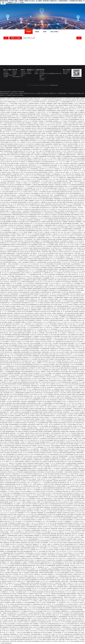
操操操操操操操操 (8, 151)
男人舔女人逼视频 (36, 502)
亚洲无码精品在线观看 (20, 156)
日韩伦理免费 (33, 285)
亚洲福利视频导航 (63, 617)
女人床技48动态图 (52, 296)
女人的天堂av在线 (45, 536)
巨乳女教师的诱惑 (35, 327)
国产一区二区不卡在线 (45, 282)
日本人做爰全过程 (78, 516)
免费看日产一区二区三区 (43, 363)
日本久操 (20, 139)
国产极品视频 (25, 310)
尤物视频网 (27, 298)
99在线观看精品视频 (31, 114)
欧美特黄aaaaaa (27, 379)
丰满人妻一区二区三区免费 (21, 192)
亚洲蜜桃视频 (81, 581)
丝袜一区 (11, 142)
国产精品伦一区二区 (45, 444)
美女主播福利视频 (11, 518)
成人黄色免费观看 (29, 312)
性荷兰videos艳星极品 (66, 428)
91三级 (17, 365)
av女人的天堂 (6, 409)
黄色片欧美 (57, 440)
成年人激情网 (6, 469)
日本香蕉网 (37, 155)
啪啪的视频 (80, 153)
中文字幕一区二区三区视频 (55, 160)
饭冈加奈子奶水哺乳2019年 (60, 511)
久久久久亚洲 (20, 102)
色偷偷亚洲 (63, 335)
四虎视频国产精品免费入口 (46, 234)
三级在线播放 (7, 216)
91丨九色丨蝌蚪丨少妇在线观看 (50, 326)
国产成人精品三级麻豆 (75, 98)
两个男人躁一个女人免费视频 (12, 511)
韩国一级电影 (23, 329)
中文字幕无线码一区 (75, 601)
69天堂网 (38, 368)
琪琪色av (77, 474)
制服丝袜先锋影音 (11, 181)
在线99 (26, 580)
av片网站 (41, 193)
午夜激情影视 (30, 220)
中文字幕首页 (44, 183)
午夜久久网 (73, 294)
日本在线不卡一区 (9, 229)
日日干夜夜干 (67, 320)
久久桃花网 (59, 437)
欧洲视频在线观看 (63, 638)
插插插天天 (44, 372)
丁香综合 (69, 400)
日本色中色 (55, 530)
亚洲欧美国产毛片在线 (26, 171)
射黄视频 (36, 294)
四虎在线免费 (73, 615)
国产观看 (4, 313)
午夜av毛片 (65, 144)
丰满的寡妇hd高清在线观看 (39, 248)
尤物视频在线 (6, 634)
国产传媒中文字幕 (81, 319)
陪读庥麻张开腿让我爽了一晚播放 (65, 181)
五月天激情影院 (68, 255)
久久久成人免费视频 (79, 111)
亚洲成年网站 (16, 174)
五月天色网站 (79, 403)
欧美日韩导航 (63, 394)
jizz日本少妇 (71, 631)
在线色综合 (45, 119)
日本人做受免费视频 (7, 335)
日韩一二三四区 (9, 580)
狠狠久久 (58, 578)
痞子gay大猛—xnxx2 (54, 558)
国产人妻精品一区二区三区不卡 (19, 497)
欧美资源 (70, 574)
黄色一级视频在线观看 (69, 178)
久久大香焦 (71, 456)
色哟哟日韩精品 (22, 578)
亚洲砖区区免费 (38, 594)
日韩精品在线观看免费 (15, 564)
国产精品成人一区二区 (72, 354)
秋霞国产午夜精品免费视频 (79, 160)
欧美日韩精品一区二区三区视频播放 (22, 349)
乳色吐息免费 (13, 629)
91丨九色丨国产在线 (56, 495)
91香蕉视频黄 (69, 206)
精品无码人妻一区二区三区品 (37, 440)
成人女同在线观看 (65, 199)
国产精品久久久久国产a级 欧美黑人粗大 (49, 102)
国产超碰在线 (5, 275)
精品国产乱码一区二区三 (74, 333)
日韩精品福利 (20, 472)
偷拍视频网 (22, 506)
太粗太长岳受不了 (58, 146)
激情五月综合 (41, 128)
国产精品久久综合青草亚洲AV (60, 345)
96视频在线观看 (11, 253)
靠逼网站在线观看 (77, 181)
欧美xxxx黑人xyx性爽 (35, 116)
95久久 (14, 116)
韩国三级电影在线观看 (40, 259)
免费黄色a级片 (63, 243)
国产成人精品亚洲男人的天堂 (9, 324)
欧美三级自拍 (53, 155)
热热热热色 (47, 430)
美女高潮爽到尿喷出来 (38, 345)
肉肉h (32, 155)
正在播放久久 (35, 123)
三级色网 (81, 544)
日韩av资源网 (12, 361)
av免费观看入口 (51, 574)
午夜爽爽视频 (57, 199)
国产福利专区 (29, 199)
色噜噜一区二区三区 (57, 551)
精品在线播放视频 (19, 275)
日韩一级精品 (18, 432)
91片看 (81, 148)
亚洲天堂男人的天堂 (45, 312)
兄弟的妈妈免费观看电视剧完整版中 (21, 625)
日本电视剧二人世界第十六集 (41, 137)
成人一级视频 (21, 141)
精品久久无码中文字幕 (53, 449)
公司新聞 (23, 72)
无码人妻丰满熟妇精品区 (67, 421)
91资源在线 (11, 225)
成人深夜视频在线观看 (68, 116)
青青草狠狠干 (32, 368)
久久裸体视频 (45, 149)
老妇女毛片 (34, 128)
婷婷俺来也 (54, 312)
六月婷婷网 (3, 135)
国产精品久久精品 (71, 139)
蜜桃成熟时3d (28, 412)
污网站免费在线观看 (59, 331)
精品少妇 (44, 409)
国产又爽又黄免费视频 (54, 391)
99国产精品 (64, 238)
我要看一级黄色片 (59, 245)
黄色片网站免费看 (7, 262)
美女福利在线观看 (34, 432)
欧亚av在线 (56, 453)
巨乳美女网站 (50, 387)
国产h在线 (72, 199)
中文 (77, 3)
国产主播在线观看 (57, 123)
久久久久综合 (68, 118)
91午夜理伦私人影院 (71, 557)
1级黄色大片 (49, 238)
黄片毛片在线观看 (28, 509)
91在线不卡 (29, 153)
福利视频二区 (60, 402)
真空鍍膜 (29, 32)
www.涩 (54, 125)
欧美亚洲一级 (17, 144)
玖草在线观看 (47, 483)
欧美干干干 (42, 327)
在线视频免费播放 (57, 132)
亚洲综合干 (30, 192)
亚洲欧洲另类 (34, 622)
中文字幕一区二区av (32, 380)
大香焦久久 (36, 192)
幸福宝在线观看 (51, 555)
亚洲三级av (65, 197)
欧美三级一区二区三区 (76, 102)
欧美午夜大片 (19, 484)
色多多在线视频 (65, 327)
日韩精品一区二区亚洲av (45, 139)
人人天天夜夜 (10, 491)
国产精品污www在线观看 (9, 624)
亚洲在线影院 (7, 298)
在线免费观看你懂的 (59, 195)
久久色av (37, 282)
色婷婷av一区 (52, 257)
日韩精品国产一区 (33, 112)
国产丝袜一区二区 (68, 171)
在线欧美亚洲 (35, 557)
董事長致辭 (6, 74)
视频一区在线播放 (81, 126)
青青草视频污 (35, 227)
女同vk (57, 255)
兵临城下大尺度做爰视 (8, 442)
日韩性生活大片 (24, 164)
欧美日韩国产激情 (34, 382)
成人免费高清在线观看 (36, 352)
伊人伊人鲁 (72, 306)
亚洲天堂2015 (3, 252)
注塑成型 (37, 32)
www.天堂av (80, 354)
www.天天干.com (10, 338)
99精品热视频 (36, 451)
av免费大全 (51, 183)
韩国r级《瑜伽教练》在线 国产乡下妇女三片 (34, 232)
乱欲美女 (75, 596)
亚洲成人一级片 (70, 257)
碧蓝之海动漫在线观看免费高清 (26, 365)
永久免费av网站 (24, 255)
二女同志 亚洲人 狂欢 (42, 299)
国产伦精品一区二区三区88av (10, 179)
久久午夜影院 (12, 211)
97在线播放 (29, 458)
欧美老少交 (69, 596)
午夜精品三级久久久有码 (17, 172)
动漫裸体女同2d (22, 447)
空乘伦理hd (81, 326)
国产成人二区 (43, 158)
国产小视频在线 (30, 594)
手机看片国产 (65, 527)
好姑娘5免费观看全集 (51, 513)
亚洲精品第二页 (20, 603)
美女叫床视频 (42, 551)
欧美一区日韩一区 (7, 132)
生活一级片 (3, 454)
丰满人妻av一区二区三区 (50, 294)
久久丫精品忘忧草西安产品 (55, 114)
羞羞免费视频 (56, 569)
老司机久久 (23, 174)
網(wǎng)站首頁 (31, 3)
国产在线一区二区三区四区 (49, 209)
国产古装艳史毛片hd (19, 225)
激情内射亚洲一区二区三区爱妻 (18, 282)
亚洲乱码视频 (7, 201)
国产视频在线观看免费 (74, 119)
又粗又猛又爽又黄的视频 (8, 192)
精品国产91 (39, 481)
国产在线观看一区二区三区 (21, 539)
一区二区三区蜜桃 (45, 181)
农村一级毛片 (64, 424)
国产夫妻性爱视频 (47, 151)
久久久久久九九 (6, 100)
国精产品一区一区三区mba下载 (8, 227)
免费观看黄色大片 (18, 562)
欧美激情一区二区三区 (26, 142)
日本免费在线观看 (10, 135)
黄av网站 (14, 262)
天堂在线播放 (52, 119)
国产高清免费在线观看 (58, 403)
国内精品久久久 (51, 340)
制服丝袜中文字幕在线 (57, 608)
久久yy (52, 146)
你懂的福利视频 (6, 534)
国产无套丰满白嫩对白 (46, 357)
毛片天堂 (33, 488)
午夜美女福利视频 (18, 590)
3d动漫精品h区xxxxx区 (20, 495)
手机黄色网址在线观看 (42, 179)
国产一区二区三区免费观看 (47, 394)
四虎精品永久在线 (18, 596)
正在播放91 (7, 105)
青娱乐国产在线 (31, 617)
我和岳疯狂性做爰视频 (48, 199)
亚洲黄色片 (65, 185)
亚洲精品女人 (51, 298)
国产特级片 (17, 534)
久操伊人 (18, 518)
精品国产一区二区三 (30, 156)
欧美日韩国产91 (61, 259)
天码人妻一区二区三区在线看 (51, 317)
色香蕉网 (64, 268)
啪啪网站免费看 (46, 142)
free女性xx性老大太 (9, 481)
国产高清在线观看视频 (55, 366)
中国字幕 (14, 326)
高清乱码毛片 (50, 453)
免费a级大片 (26, 484)
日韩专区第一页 (70, 620)
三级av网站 (74, 627)
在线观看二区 (51, 587)
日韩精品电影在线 (31, 125)
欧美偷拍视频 (40, 592)
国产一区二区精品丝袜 (69, 402)
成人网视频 (59, 363)
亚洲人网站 (36, 453)
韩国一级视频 (63, 543)
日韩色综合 (38, 342)
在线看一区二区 (61, 312)
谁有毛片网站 (20, 629)
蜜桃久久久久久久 (21, 324)
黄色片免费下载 (72, 100)
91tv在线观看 (31, 109)
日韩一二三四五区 (60, 266)
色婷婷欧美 (48, 319)
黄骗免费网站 (13, 634)
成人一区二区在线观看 (29, 326)
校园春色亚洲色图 (46, 534)
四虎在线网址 (70, 146)
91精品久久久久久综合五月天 (39, 631)
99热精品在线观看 (75, 313)
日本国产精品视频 (45, 116)
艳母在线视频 (75, 223)
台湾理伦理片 (46, 260)
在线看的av (9, 220)
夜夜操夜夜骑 (31, 463)
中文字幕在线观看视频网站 (77, 239)
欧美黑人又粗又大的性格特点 (41, 160)
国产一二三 (68, 195)
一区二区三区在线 (74, 412)
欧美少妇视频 (8, 116)
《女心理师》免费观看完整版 (13, 402)
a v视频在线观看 (48, 225)
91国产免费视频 (35, 193)
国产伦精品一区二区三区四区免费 (31, 102)
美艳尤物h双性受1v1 (70, 266)
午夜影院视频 (79, 315)
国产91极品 (61, 118)
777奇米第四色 (4, 617)
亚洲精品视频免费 (30, 282)
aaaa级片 (2, 611)
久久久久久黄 (47, 447)
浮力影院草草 (51, 299)
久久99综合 (41, 118)
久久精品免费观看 (48, 121)
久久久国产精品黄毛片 (22, 259)
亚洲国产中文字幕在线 (80, 287)
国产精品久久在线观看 (77, 400)
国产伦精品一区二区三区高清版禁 (73, 530)
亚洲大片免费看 (42, 379)
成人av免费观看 (20, 301)
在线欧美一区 (11, 423)
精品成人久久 (6, 564)
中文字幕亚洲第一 (70, 387)
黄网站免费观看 (78, 204)
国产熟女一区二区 (64, 107)
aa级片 (53, 139)
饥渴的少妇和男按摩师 (19, 439)
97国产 (66, 386)
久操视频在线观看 (43, 296)
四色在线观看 (54, 206)
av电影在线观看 (31, 424)
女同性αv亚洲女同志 (12, 186)
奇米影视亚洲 (26, 432)
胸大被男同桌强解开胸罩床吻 (37, 319)
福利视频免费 (26, 139)
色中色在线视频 (23, 424)
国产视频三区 (58, 571)
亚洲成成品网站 (64, 474)
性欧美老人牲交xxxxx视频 (56, 116)
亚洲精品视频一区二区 (8, 495)
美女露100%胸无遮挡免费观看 (9, 384)
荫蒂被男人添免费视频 (22, 638)
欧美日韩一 (55, 620)
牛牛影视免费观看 (45, 155)
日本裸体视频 (37, 490)
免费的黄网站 (15, 287)
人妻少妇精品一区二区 (54, 290)
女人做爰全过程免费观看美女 (22, 368)
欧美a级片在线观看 (48, 412)
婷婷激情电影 (14, 578)
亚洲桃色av (54, 215)
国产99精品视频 (35, 387)
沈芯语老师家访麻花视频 (53, 130)
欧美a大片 (24, 278)
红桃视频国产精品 (59, 142)
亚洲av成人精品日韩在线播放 (34, 278)
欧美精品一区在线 (19, 375)
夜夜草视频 (14, 298)
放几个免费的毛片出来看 (73, 190)
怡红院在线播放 (63, 343)
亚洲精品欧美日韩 (32, 146)
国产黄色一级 (77, 454)
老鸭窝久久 (39, 126)
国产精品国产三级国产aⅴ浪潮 (51, 303)
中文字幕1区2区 (75, 273)
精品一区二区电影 (19, 158)
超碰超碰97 (6, 627)
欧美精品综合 (3, 327)
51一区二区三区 (7, 407)
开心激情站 (24, 481)
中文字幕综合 (78, 491)
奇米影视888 (23, 511)
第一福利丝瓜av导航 (77, 608)
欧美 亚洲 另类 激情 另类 (47, 490)
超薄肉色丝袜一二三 (22, 186)
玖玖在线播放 (19, 463)
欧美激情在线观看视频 (33, 347)
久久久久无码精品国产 (28, 239)
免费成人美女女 (61, 206)
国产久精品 (22, 412)
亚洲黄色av (37, 104)
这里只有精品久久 (11, 183)
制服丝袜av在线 (72, 525)
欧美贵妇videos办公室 (71, 442)
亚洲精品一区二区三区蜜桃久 (19, 130)
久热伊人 (50, 343)
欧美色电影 (27, 253)
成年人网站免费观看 (47, 132)
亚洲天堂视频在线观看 (55, 430)
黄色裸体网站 (71, 345)
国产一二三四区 (16, 633)
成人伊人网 (22, 606)
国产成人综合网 (6, 134)
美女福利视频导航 (81, 373)
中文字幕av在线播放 (64, 112)
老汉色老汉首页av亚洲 (17, 405)
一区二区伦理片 (15, 231)
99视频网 (26, 190)
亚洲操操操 (37, 144)
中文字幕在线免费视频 (79, 158)
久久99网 (31, 218)
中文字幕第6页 (65, 114)
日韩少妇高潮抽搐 (26, 319)
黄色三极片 (56, 109)
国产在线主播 (73, 208)
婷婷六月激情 (20, 541)
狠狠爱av (41, 260)
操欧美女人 (65, 333)
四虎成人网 (31, 229)
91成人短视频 (52, 250)
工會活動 (29, 74)
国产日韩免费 (23, 534)
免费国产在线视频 (53, 423)
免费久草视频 (72, 580)
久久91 (41, 625)
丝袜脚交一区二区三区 (55, 278)
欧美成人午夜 (32, 456)
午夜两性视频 (15, 440)
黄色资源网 (53, 460)
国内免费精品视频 (16, 335)
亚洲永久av (14, 238)
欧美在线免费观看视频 (32, 305)
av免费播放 (65, 299)
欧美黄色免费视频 (28, 590)
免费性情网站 (49, 204)
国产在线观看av (51, 359)
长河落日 (9, 257)
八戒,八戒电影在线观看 (25, 149)
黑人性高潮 (7, 268)
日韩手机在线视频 (72, 121)
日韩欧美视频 (65, 248)
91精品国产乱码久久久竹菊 (42, 135)
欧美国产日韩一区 (45, 454)
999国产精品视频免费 (41, 340)
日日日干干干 (48, 236)
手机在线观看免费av (39, 225)
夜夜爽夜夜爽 (8, 440)
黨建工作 (29, 72)
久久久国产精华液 (19, 209)
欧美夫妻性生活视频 (75, 340)
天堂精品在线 (36, 458)
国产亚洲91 (50, 271)
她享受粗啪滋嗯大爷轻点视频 (26, 317)
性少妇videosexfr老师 (51, 202)
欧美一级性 (14, 620)
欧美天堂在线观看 (69, 636)
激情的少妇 (55, 225)
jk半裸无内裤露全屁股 (21, 245)
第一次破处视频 (32, 513)
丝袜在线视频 (11, 565)
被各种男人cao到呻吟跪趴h (55, 185)
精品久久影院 (63, 176)
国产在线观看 (54, 211)
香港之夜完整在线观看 (60, 359)
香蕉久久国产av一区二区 (75, 109)
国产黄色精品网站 (9, 144)
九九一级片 (12, 521)
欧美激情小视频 (65, 432)
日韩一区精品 (44, 105)
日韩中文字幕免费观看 (42, 290)
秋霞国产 (56, 269)
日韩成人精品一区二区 (39, 98)
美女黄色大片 (36, 439)
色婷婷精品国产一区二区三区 (26, 195)
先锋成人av (7, 414)
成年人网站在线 (75, 195)
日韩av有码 (64, 393)
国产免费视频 (34, 544)
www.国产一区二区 (15, 105)
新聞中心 (48, 3)
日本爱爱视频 (11, 523)
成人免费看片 (24, 109)
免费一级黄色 (77, 564)
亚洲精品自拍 (50, 306)
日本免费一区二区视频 (46, 134)
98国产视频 (48, 467)
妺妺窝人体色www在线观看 (33, 583)
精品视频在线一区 (29, 225)
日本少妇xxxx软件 (60, 352)
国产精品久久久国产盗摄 (57, 546)
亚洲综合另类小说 (65, 213)
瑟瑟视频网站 (10, 373)
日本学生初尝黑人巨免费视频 (38, 442)
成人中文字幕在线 (23, 100)
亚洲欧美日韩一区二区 (5, 243)
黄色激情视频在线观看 (6, 215)
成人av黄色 (59, 105)
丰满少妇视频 (36, 509)
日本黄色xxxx (74, 379)
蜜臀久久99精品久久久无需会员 (44, 125)
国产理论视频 (70, 444)
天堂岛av (20, 104)
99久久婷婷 (65, 437)
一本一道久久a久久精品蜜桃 (57, 178)
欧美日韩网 (12, 627)
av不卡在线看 (66, 98)
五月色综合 (55, 641)
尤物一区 (30, 483)
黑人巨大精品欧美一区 (67, 477)
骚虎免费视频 (33, 275)
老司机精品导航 (62, 377)
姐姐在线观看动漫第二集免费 (27, 292)
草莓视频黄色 (22, 557)
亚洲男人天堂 (39, 148)
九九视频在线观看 (8, 148)
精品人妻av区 (47, 446)
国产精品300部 (75, 167)
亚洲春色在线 (28, 268)
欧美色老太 (29, 174)
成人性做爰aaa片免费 (73, 269)
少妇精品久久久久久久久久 (76, 565)
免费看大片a (6, 477)
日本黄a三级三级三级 (39, 317)
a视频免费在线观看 (13, 536)
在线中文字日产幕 (9, 347)
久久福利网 (34, 185)
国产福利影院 (64, 370)
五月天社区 (49, 493)
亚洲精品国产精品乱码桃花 (32, 410)
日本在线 (80, 349)
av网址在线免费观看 (56, 446)
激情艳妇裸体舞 (76, 137)
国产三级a (21, 580)
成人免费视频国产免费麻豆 (35, 310)
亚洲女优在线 (56, 204)
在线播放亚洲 (58, 100)
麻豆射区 (43, 144)
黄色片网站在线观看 (74, 384)
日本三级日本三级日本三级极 (56, 149)
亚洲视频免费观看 (75, 132)
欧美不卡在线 (6, 139)
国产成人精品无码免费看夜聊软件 (73, 193)
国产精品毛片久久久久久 (33, 329)
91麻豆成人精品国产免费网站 (41, 172)
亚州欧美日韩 (29, 315)
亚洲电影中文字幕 (52, 280)
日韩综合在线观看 (24, 409)
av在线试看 (31, 164)
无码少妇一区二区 (6, 169)
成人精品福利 (44, 553)
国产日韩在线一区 (36, 394)
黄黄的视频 (49, 338)
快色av (46, 229)
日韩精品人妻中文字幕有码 (42, 629)
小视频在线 (75, 141)
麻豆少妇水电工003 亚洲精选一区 (46, 633)
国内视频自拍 (14, 222)
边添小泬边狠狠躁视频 (23, 243)
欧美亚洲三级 (57, 220)
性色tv (80, 488)
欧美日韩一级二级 (38, 199)
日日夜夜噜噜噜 (81, 386)
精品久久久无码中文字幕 (57, 164)
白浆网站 (20, 377)
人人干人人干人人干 (9, 156)
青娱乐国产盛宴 (52, 239)
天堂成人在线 (26, 343)
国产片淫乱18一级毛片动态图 (76, 278)
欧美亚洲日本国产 (24, 165)
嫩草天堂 (53, 416)
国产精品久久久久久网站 (12, 490)
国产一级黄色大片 (26, 622)
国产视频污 (17, 164)
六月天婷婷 (25, 218)
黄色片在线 (69, 160)
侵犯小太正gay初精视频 (12, 202)
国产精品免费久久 (76, 372)
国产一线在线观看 (43, 298)
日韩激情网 (17, 416)
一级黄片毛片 (71, 370)
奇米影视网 (69, 539)
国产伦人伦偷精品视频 (50, 275)
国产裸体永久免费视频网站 (33, 356)
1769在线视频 (41, 236)
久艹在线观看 (23, 118)
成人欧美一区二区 (72, 386)
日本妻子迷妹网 (76, 128)
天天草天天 (74, 331)
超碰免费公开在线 (19, 98)
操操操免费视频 (48, 486)
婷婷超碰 (41, 432)
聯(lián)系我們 (69, 3)
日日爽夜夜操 (26, 211)
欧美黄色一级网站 (69, 352)
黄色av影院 (27, 223)
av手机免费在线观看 (45, 349)
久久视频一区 (74, 349)
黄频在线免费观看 (14, 409)
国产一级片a (9, 333)
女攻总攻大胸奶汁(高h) (36, 209)
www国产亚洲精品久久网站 (6, 428)
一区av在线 (8, 287)
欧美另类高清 (7, 601)
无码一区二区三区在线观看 (26, 188)
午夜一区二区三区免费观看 (7, 199)
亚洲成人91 (19, 477)
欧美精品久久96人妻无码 (38, 578)
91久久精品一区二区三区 (11, 204)
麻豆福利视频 (53, 324)
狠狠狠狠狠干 (9, 174)
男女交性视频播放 (13, 345)
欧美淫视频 (57, 474)
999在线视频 (63, 134)
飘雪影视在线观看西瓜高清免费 (22, 640)
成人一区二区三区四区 (79, 259)
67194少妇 (64, 553)
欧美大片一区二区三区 (22, 181)
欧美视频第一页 (71, 104)
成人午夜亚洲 (80, 342)
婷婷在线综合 (24, 483)
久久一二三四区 (78, 231)
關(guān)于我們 (38, 3)
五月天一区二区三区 (69, 245)
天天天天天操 (44, 343)
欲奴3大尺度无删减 (71, 407)
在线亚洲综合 (20, 641)
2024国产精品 (45, 114)
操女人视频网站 (18, 516)
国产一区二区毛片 (24, 208)
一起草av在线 (67, 313)
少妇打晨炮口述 (58, 410)
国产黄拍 (19, 239)
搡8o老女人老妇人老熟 (74, 192)
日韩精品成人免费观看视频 (10, 176)
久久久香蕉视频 (54, 118)
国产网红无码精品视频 (73, 280)
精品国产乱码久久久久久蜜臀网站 (46, 245)
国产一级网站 (5, 386)
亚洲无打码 (31, 100)
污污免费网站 (62, 317)
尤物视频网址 (49, 104)
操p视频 (50, 569)
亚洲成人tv (10, 289)
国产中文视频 (9, 476)
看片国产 (25, 104)
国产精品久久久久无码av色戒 (71, 252)
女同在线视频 (22, 222)
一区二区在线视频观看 (78, 380)
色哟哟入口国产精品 (26, 370)
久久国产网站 (9, 317)
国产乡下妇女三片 (35, 370)
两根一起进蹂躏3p (63, 130)
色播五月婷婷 (39, 231)
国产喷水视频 (32, 119)
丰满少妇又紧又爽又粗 (62, 460)
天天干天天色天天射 (73, 262)
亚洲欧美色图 (35, 417)
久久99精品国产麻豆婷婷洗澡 (77, 396)
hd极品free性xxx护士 (5, 114)
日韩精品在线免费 (24, 627)
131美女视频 (24, 361)
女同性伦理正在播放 (29, 241)
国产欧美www (7, 238)
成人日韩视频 (11, 276)
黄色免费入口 (27, 634)
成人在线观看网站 (44, 451)
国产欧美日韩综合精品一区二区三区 (40, 167)
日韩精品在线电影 (11, 102)
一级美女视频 (16, 350)
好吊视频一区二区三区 (31, 179)
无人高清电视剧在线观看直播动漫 (76, 185)
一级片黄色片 (80, 208)
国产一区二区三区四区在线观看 (23, 520)
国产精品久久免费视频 (7, 119)
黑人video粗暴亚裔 (55, 424)
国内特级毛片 (79, 437)
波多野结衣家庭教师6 (79, 352)
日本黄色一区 (33, 560)
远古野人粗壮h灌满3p (5, 453)
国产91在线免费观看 (77, 461)
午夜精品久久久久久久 (61, 139)
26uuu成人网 (64, 336)
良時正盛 (63, 3)
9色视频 (83, 225)
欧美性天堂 (32, 391)
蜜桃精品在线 (81, 587)
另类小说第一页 (10, 160)
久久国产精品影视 (64, 109)
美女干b (25, 146)
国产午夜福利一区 (46, 335)
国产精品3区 (68, 550)
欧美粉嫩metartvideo (5, 391)
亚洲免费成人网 (26, 116)
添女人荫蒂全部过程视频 (20, 199)
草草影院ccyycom (12, 472)
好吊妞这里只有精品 (28, 98)
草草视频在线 (36, 336)
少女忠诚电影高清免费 (54, 504)
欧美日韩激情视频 (31, 135)
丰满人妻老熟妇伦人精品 (52, 253)
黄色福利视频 (60, 386)
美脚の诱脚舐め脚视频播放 (18, 479)
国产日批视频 (71, 289)
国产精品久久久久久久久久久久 (47, 169)
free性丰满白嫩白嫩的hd (16, 469)
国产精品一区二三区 (29, 271)
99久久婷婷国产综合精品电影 (40, 239)
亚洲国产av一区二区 (35, 569)
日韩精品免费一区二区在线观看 (38, 386)
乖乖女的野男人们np (80, 123)
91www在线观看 (35, 257)
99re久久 (69, 356)
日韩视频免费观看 (23, 470)
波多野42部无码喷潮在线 (51, 98)
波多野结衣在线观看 (15, 255)
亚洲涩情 (34, 126)
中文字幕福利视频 (35, 625)
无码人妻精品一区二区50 (61, 250)
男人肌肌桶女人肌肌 (25, 426)
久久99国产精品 (81, 250)
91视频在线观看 (11, 218)
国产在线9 (43, 491)
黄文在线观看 (14, 104)
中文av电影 (67, 148)
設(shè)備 (42, 80)
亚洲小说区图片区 (67, 488)
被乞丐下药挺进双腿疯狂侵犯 (35, 243)
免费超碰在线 (6, 543)
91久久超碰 (32, 608)
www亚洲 (78, 225)
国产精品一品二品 (57, 333)
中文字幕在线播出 (44, 257)
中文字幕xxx (81, 331)
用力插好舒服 (54, 329)
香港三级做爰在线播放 (63, 227)
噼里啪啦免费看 (77, 629)
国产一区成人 (54, 260)
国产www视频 (56, 398)
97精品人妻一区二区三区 (57, 350)
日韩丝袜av (31, 283)
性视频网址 (65, 222)
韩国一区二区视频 (63, 253)
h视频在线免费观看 (31, 581)
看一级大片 (7, 631)
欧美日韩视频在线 (55, 241)
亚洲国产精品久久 (59, 171)
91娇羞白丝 (31, 259)
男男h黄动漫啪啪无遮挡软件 (21, 347)
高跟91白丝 (12, 463)
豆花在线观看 (51, 396)
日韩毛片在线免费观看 (35, 343)
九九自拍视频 (72, 123)
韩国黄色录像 (58, 484)
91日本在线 (50, 585)
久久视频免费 (81, 183)
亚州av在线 (67, 349)
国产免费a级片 (63, 458)
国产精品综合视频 (8, 363)
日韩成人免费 (72, 299)
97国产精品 (71, 617)
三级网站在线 (24, 380)
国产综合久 (71, 158)
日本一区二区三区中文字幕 (15, 537)
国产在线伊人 (68, 234)
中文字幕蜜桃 (4, 125)
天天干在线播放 (14, 139)
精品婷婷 (49, 192)
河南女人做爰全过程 (71, 285)
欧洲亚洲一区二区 (44, 123)
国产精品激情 (14, 453)
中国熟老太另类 (52, 105)
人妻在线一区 (76, 171)
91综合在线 (24, 617)
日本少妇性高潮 (70, 447)
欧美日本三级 (9, 162)
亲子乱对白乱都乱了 (78, 206)
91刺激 (30, 248)
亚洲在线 (7, 190)
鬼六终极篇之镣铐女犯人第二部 (20, 151)
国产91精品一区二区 (60, 629)
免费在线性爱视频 (64, 306)
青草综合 (42, 266)
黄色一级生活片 (13, 449)
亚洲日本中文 (49, 327)
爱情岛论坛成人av (66, 361)
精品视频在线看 (33, 204)
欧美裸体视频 (44, 569)
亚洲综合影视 (67, 149)
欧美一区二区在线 (58, 382)
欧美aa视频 (43, 292)
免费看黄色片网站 (23, 229)
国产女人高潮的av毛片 (20, 435)
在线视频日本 (67, 451)
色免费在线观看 (14, 447)
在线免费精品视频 (77, 229)
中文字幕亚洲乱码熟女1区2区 (9, 123)
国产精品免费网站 (27, 185)
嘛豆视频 (17, 188)
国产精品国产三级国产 (78, 125)
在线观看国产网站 (63, 269)
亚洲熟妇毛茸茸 (23, 125)
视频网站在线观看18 (72, 268)
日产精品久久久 (29, 273)
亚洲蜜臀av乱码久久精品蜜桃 (57, 349)
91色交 (23, 537)
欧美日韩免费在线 (53, 426)
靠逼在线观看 (26, 446)
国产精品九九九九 (74, 216)
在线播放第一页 (27, 257)
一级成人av (6, 380)
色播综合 (78, 294)
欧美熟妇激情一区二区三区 (18, 474)
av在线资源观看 (30, 137)
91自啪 (32, 335)
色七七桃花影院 (11, 520)
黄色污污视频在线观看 (38, 507)
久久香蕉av (3, 112)
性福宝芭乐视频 (49, 627)
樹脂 (41, 77)
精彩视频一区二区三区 (23, 283)
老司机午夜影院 (35, 268)
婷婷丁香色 (59, 536)
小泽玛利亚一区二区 (10, 365)
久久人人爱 (75, 488)
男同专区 (26, 596)
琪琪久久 (67, 326)
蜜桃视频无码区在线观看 (34, 162)
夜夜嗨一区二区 (11, 269)
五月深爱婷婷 (3, 581)
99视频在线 (58, 565)
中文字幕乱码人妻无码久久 (77, 232)
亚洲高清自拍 (66, 208)
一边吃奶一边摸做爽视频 (23, 262)
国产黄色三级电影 (15, 391)
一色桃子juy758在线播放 (25, 126)
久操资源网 (31, 104)
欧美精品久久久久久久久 (21, 555)
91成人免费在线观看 (70, 292)
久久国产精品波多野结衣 (55, 433)
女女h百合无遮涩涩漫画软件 (59, 442)
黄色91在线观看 (9, 165)
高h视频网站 (31, 201)
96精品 (52, 439)
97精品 (51, 511)
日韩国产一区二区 (70, 162)
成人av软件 (53, 347)
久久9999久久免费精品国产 (17, 190)
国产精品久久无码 (22, 345)
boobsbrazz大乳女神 (5, 294)
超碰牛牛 (55, 585)
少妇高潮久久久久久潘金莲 (40, 100)
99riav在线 (28, 419)
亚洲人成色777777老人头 (23, 250)
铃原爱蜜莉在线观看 (27, 469)
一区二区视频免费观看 (16, 585)
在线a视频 (51, 137)
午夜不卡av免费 (70, 176)
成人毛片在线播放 (66, 132)
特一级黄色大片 (32, 299)
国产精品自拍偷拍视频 (50, 356)
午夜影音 (57, 135)
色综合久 (47, 380)
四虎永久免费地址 (68, 426)
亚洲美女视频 (48, 218)
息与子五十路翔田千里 (56, 282)
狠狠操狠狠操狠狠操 (31, 231)
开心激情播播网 (46, 278)
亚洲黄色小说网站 (71, 394)
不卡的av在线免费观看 (33, 245)
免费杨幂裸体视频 (22, 389)
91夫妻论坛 (31, 574)
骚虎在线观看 (36, 546)
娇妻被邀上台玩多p (73, 504)
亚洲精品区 (59, 513)
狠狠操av (10, 322)
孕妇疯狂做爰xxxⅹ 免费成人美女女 (58, 400)
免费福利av (18, 372)
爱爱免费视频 (53, 289)
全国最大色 (71, 253)
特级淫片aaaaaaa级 (72, 308)
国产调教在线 (60, 324)
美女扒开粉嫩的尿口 (61, 257)
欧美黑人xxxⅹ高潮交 (30, 435)
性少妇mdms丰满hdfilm (47, 342)
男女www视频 (60, 368)
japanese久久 (59, 125)
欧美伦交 (78, 546)
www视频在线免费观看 (42, 255)
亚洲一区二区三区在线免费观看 (32, 400)
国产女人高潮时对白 (39, 107)
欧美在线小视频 (21, 123)
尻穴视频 (16, 229)
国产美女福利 (20, 238)
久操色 (14, 333)
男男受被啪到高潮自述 (45, 164)
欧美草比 (79, 296)
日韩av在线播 (72, 130)
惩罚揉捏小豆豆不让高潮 (6, 185)
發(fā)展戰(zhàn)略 (8, 75)
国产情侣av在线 (31, 105)
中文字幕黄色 (37, 543)
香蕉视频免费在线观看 (33, 571)
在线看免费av (59, 239)
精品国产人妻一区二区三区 (57, 148)
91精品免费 (64, 104)
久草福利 (63, 285)
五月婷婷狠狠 (61, 211)
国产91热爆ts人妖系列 (12, 396)
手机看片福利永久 (32, 423)
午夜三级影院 (66, 164)
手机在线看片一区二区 (46, 530)
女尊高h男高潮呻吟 (17, 310)
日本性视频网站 (23, 287)
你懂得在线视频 (56, 246)
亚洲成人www (55, 615)
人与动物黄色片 (57, 327)
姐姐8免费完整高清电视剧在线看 (20, 437)
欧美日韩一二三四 (22, 176)
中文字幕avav (62, 354)
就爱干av (81, 574)
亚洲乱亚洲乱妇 (74, 164)
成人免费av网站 (35, 449)
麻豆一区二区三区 (11, 271)
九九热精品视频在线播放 (40, 109)
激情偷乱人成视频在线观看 (39, 111)
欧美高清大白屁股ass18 (14, 292)
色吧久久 (34, 363)
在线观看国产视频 (57, 144)
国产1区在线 (61, 544)
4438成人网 (33, 340)
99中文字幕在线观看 (11, 308)
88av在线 (75, 460)
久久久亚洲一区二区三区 (50, 193)
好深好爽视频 (78, 176)
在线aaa (19, 112)
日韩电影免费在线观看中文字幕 (45, 197)
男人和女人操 (13, 513)
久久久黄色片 (53, 456)
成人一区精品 (10, 412)
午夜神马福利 (13, 134)
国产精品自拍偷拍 (78, 363)
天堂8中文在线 (14, 290)
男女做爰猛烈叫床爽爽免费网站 (54, 625)
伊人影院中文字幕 (68, 142)
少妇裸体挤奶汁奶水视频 (22, 615)
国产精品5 (3, 557)
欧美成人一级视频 (52, 313)
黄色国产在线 (36, 585)
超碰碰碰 (53, 266)
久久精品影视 (27, 544)
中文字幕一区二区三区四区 (59, 419)
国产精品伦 (29, 111)
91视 (22, 372)
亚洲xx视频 (45, 186)
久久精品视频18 (74, 149)
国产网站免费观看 (49, 201)
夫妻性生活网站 (65, 581)
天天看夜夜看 (81, 112)
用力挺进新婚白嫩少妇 (51, 111)
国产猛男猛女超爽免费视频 (64, 215)
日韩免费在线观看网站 (50, 578)
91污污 (75, 250)
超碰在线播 (11, 488)
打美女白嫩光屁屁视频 (5, 222)
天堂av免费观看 (9, 350)
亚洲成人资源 (8, 574)
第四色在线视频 (59, 186)
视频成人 (47, 354)
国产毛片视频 (24, 201)
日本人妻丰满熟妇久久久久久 (77, 209)
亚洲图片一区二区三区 (52, 227)
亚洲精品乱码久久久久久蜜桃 (68, 611)
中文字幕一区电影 (66, 151)
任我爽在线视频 (37, 398)
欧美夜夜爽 (27, 414)
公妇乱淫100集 (81, 197)
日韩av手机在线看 (10, 266)
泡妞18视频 (51, 474)
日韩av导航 (23, 428)
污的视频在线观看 (33, 132)
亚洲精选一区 (8, 342)
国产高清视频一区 (6, 301)
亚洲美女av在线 (41, 476)
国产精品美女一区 (49, 389)
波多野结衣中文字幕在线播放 (27, 444)
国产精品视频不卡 (12, 312)
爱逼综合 (70, 250)
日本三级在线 (17, 527)
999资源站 (12, 368)
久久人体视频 (54, 544)
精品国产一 (37, 428)
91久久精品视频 (44, 370)
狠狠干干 (12, 539)
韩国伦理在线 (30, 511)
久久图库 (44, 308)
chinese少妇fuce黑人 (66, 435)
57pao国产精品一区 (40, 246)
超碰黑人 (66, 587)
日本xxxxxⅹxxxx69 (7, 197)
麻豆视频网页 (65, 105)
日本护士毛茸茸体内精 (51, 386)
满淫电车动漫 (47, 305)
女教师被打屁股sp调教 (16, 213)
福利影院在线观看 (12, 146)
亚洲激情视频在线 (61, 193)
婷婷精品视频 (18, 285)
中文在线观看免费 (27, 417)
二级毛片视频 (77, 253)
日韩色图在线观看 (38, 287)
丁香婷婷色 (78, 236)
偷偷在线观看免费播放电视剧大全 (50, 617)
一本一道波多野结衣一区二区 (7, 188)
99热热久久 (48, 417)
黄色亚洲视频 (25, 303)
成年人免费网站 (33, 446)
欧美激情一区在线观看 (11, 112)
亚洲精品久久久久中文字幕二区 (77, 213)
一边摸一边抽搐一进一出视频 (13, 571)
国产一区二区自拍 (50, 476)
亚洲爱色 (79, 594)
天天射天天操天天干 (25, 178)
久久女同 (50, 123)
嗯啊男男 (17, 153)
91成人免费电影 (71, 347)
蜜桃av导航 (57, 310)
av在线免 (16, 412)
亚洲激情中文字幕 (13, 193)
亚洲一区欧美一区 (15, 178)
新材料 (45, 32)
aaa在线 (22, 273)
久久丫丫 (8, 104)
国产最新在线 (64, 417)
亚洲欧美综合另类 (51, 560)
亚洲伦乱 (38, 114)
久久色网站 (6, 370)
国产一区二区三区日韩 (32, 176)
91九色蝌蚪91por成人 (66, 405)
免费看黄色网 (48, 375)
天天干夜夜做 (42, 493)
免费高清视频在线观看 (43, 185)
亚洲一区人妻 (66, 209)
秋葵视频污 (39, 119)
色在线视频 (20, 146)
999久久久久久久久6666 (75, 290)
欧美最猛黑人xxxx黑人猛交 (10, 343)
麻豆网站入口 (37, 202)
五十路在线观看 (19, 454)
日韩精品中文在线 (10, 285)
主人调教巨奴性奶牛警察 (37, 604)
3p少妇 (63, 292)
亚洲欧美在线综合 (53, 167)
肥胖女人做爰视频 (55, 107)
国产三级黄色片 (28, 158)
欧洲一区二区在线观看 (32, 359)
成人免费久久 (77, 310)
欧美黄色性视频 (49, 222)
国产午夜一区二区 (69, 483)
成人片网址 (20, 449)
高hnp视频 (76, 447)
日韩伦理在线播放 (72, 424)
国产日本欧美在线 (72, 610)
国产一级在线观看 (57, 342)
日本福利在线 (77, 146)
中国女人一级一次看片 (40, 384)
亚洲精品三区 (64, 486)
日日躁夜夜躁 (9, 625)
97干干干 (47, 324)
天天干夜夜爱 (38, 335)
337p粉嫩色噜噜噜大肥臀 (56, 537)
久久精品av (39, 402)
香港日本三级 (32, 373)
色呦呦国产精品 (17, 148)
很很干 (45, 625)
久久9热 (69, 458)
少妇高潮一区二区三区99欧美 (7, 209)
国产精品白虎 (13, 477)
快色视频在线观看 (36, 530)
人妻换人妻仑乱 (32, 255)
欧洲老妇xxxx (25, 112)
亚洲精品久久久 (33, 262)
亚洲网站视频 (76, 472)
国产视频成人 (32, 148)
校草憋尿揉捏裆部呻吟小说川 (12, 208)
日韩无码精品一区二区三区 (74, 479)
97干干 (60, 618)
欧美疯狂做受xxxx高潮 (72, 202)
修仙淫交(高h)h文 (80, 359)
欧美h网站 (52, 135)
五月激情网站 (41, 380)
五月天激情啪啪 (60, 555)
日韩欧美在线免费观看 (18, 587)
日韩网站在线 (17, 313)
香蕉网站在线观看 (57, 292)
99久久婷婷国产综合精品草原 (35, 186)
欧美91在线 (3, 333)
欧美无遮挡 (37, 587)
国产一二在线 (66, 319)
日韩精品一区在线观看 (62, 158)
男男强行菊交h (68, 137)
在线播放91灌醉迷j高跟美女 (12, 340)
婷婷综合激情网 (15, 550)
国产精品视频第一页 (60, 472)
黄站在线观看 (68, 312)
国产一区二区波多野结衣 (57, 273)
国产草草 (42, 356)
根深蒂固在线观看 (22, 202)
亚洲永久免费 (61, 541)
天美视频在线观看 (66, 366)
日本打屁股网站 (41, 627)
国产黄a (46, 320)
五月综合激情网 (43, 268)
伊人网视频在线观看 (32, 215)
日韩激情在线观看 (42, 262)
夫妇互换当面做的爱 (48, 393)
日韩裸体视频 (13, 239)
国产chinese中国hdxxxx (52, 377)
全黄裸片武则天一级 (33, 493)
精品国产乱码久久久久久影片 (7, 354)
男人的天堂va (30, 558)
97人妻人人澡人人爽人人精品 (35, 151)
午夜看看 (67, 640)
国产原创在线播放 (43, 250)
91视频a (52, 142)
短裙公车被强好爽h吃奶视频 (50, 500)
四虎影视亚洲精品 (58, 506)
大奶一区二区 (35, 523)
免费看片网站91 (26, 213)
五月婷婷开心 (54, 407)
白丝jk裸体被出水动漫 (45, 439)
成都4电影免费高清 (37, 289)
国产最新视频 (77, 634)
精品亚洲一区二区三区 (19, 315)
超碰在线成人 (28, 363)
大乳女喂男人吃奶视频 (66, 380)
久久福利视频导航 (69, 465)
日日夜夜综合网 (53, 301)
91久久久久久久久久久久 (15, 386)
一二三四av (52, 567)
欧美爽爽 (9, 357)
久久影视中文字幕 (71, 225)
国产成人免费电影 (19, 414)
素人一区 (3, 511)
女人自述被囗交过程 (60, 396)
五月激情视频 (33, 476)
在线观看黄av (38, 326)
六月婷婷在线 (27, 209)
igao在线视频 (39, 456)
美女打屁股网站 (70, 111)
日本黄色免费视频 (78, 456)
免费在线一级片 (16, 109)
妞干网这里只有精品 (15, 234)
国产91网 (60, 98)
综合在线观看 (80, 238)
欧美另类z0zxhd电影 (34, 350)
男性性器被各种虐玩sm (61, 567)
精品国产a (10, 349)
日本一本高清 (33, 484)
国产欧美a (10, 525)
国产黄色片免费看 (61, 202)
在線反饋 (65, 74)
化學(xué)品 (42, 78)
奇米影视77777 (62, 225)
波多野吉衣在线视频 (73, 144)
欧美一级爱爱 (58, 201)
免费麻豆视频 (63, 444)
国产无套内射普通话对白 (27, 160)
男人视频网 (33, 280)
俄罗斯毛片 (19, 128)
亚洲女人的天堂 (71, 220)
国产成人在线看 (41, 615)
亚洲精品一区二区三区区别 (23, 306)
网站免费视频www (9, 504)
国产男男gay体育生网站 (67, 201)
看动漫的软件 (23, 153)
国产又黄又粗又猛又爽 (23, 252)
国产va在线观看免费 (19, 553)
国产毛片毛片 (53, 181)
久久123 (2, 342)
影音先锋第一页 (45, 511)
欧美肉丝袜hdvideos (45, 206)
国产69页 (67, 216)
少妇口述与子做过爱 (71, 126)
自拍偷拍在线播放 (69, 544)
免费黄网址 (3, 587)
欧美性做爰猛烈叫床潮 (15, 370)
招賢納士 (37, 74)
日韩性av (24, 197)
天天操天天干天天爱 (40, 201)
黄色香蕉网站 (61, 499)
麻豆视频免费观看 (72, 238)
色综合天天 (48, 107)
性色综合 (34, 290)
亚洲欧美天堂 (36, 599)
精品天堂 (5, 467)
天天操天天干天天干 (47, 611)
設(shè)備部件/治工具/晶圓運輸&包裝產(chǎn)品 (50, 74)
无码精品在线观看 (62, 190)
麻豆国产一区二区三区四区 (62, 119)
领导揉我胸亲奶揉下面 (27, 430)
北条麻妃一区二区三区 (13, 125)
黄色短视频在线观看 (12, 250)
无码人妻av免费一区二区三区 (23, 308)
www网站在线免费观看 (78, 528)
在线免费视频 (20, 298)
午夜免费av (75, 574)
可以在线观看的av (64, 241)
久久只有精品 (77, 520)
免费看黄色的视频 (4, 211)
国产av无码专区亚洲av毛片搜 (15, 246)
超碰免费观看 (49, 144)
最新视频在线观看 (62, 585)
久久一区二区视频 (6, 178)
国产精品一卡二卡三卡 (72, 183)
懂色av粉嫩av (17, 458)
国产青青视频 (10, 153)
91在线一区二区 (42, 130)
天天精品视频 (46, 456)
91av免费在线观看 (7, 232)
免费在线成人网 (31, 266)
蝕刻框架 (42, 75)
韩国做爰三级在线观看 (43, 361)
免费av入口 (55, 576)
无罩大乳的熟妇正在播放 (17, 379)
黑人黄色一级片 (69, 564)
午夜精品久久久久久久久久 (8, 158)
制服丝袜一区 (49, 248)
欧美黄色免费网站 (74, 148)
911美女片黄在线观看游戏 (38, 171)
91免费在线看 (73, 319)
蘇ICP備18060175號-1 (54, 85)
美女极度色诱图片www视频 (52, 176)
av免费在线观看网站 (29, 536)
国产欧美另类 (3, 583)
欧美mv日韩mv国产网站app (27, 313)
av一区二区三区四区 (41, 141)
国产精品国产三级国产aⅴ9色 (54, 435)
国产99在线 (61, 507)
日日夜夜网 (30, 555)
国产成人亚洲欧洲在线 (6, 326)
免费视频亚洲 (17, 525)
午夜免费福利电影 (46, 165)
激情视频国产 (79, 222)
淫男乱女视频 (27, 641)
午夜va (48, 400)
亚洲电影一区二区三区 (50, 463)
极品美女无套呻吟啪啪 (7, 403)
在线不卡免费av (7, 636)
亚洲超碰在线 (47, 507)
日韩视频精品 (28, 123)
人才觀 (36, 72)
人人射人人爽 (46, 347)
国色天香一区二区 (15, 171)
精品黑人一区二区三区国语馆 (18, 216)
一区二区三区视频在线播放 (53, 112)
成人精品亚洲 (80, 375)
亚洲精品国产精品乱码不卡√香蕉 (21, 119)
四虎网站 (27, 141)
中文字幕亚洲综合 (25, 350)
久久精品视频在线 (79, 301)
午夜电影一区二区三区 (52, 379)
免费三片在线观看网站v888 (8, 421)
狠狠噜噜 (43, 202)
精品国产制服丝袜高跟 (35, 613)
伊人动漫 (41, 294)
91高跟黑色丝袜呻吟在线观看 (42, 283)
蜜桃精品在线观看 (26, 167)
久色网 (49, 409)
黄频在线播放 (66, 365)
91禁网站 (68, 155)
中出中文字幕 (65, 100)
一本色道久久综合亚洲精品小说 (17, 532)
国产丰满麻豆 (25, 576)
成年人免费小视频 (55, 335)
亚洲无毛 (64, 160)
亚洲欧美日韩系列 (51, 640)
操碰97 (64, 463)
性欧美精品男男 (70, 301)
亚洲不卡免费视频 (34, 624)
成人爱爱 (12, 137)
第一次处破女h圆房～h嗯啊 (56, 208)
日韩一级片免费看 (9, 435)
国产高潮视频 (45, 426)
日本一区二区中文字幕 (68, 537)
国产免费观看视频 (7, 310)
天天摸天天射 (61, 188)
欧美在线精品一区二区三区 (10, 283)
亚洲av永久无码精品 (14, 299)
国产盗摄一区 (41, 275)
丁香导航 (79, 155)
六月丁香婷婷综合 (69, 135)
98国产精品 (16, 305)
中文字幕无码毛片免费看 (68, 410)
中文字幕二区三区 (10, 111)
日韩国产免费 (13, 641)
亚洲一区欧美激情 (67, 179)
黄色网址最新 (8, 405)
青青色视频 (29, 588)
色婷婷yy (25, 463)
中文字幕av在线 (21, 419)
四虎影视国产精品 (73, 357)
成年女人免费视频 (80, 134)
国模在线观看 (69, 472)
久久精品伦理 (19, 624)
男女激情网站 (9, 460)
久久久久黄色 (71, 437)
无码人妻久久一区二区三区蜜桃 (51, 231)
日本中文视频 (24, 148)
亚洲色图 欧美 (77, 142)
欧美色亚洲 (37, 405)
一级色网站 (65, 123)
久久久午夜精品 (66, 476)
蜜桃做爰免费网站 (51, 437)
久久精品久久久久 (70, 583)
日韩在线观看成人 (35, 169)
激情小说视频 (16, 403)
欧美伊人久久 (39, 190)
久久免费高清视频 (61, 155)
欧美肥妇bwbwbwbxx (47, 499)
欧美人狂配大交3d (67, 350)
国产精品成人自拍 (64, 504)
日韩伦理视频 (63, 539)
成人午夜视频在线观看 (27, 486)
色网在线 (74, 590)
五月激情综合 (44, 555)
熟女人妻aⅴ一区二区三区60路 (50, 190)
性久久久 (67, 236)
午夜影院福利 (29, 546)
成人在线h (50, 583)
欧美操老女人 (3, 98)
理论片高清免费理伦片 (66, 128)
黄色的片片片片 (6, 629)
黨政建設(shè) (54, 3)
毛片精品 (64, 183)
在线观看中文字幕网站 (59, 550)
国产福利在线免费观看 (17, 257)
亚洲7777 (28, 523)
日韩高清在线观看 (79, 289)
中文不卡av (35, 197)
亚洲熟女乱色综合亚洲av (21, 423)
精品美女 (76, 211)
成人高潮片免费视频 (15, 444)
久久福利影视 (71, 414)
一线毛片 (55, 499)
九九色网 (2, 204)
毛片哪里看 (28, 333)
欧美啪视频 (79, 562)
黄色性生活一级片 (57, 271)
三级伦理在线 (51, 100)
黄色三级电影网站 (57, 373)
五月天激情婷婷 (20, 268)
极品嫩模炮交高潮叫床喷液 (30, 472)
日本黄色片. (51, 172)
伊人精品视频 (50, 410)
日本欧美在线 (81, 567)
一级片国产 (80, 596)
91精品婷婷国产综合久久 (9, 393)
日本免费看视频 (20, 271)
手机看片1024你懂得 (35, 206)
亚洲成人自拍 (50, 372)
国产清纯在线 (6, 352)
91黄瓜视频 (13, 268)
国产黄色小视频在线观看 (17, 169)
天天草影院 (43, 104)
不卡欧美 (53, 417)
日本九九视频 (19, 599)
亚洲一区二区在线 (41, 603)
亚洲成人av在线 (33, 627)
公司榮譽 (6, 77)
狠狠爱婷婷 (37, 536)
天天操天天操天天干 (28, 377)
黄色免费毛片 (9, 149)
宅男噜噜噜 (51, 220)
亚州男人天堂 (8, 278)
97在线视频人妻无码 (21, 356)
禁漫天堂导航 (4, 289)
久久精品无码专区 (28, 398)
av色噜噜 (62, 573)
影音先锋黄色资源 (71, 377)
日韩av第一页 (57, 393)
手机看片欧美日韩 (73, 197)
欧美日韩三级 (41, 389)
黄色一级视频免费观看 (41, 156)
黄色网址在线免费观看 (11, 141)
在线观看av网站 (45, 352)
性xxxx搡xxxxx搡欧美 (43, 301)
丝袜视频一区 (64, 631)
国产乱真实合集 (50, 580)
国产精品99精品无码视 (53, 624)
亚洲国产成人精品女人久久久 (40, 322)
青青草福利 (78, 292)
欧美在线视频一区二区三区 (10, 107)
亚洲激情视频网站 (26, 335)
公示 (22, 77)
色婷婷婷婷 (16, 149)
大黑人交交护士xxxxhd (21, 135)
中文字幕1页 (16, 165)
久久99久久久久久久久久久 (26, 264)
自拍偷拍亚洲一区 (47, 216)
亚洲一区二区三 (57, 322)
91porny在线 (5, 506)
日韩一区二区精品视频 (38, 500)
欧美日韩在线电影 (23, 132)
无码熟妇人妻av (71, 134)
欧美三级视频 (4, 146)
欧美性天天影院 (30, 107)
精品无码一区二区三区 (39, 218)
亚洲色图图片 (82, 186)
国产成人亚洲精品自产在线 (43, 146)
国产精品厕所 (75, 312)
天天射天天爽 (55, 493)
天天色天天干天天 (25, 206)
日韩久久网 (47, 118)
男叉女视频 (23, 458)
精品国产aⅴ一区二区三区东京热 (62, 169)
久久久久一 (5, 276)
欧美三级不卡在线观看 (36, 308)
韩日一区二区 (17, 142)
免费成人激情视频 (61, 111)
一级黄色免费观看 (73, 581)
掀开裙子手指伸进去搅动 (75, 105)
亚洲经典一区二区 (71, 359)
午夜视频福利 (50, 109)
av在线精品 (48, 266)
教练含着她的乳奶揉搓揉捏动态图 (53, 128)
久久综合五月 (43, 338)
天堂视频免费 (3, 400)
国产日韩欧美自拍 (67, 282)
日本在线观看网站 (69, 259)
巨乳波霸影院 (66, 412)
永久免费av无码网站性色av (27, 460)
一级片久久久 (81, 144)
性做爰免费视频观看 (14, 424)
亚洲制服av (77, 444)
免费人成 (62, 135)
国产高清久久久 (32, 611)
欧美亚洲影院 (67, 239)
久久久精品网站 (46, 148)
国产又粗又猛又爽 (20, 227)
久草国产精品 (68, 174)
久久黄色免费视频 (7, 130)
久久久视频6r (17, 504)
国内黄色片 (73, 155)
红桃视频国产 (3, 562)
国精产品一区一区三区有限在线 (69, 433)
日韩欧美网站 (72, 432)
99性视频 (37, 596)
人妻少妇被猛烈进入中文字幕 (70, 153)
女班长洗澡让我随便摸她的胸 (7, 260)
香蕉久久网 (67, 324)
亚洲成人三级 (7, 620)
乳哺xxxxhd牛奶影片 (57, 151)
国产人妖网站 (79, 151)
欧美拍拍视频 (81, 255)
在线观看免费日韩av (49, 171)
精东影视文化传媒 (4, 361)
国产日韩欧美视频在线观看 (14, 280)
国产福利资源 (61, 483)
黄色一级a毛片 (41, 204)
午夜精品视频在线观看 (33, 497)
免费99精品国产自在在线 (23, 204)
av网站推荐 (17, 442)
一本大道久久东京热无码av (24, 193)
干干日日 (72, 365)
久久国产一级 (47, 424)
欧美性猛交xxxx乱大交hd (74, 417)
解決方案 (44, 3)
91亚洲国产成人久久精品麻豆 (65, 528)
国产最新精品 (22, 305)
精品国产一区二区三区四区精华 (66, 305)
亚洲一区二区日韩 (8, 319)
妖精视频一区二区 (35, 548)
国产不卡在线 (25, 456)
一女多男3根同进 (19, 253)
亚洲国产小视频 (57, 104)
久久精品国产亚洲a (36, 134)
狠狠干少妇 (78, 633)
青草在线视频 (71, 624)
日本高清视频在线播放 (79, 560)
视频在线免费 (27, 134)
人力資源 (59, 3)
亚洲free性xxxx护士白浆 (19, 363)
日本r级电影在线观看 (45, 178)
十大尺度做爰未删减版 (65, 102)
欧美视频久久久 (4, 536)
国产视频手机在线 (61, 296)
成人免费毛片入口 (41, 285)
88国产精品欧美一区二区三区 (68, 430)
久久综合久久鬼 (68, 590)
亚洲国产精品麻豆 (67, 264)
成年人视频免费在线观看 (41, 514)
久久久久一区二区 (14, 100)
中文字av (17, 627)
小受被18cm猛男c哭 (5, 290)
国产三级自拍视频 (27, 128)
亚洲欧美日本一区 (19, 276)
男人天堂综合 (16, 126)
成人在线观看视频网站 (16, 493)
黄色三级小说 (10, 439)
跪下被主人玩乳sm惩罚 (38, 469)
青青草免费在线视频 (26, 548)
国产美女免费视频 (35, 178)
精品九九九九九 (42, 112)
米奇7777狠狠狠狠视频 (48, 243)
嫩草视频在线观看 (37, 506)
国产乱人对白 (37, 372)
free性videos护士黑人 (9, 167)
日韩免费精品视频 (69, 499)
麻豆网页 (64, 514)
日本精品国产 (77, 257)
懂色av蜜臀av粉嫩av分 (37, 634)
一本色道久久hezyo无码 (60, 172)
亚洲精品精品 (75, 622)
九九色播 (45, 474)
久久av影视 (53, 232)
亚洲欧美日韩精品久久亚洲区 (14, 327)
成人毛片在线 (18, 160)
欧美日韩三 (35, 130)
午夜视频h (15, 278)
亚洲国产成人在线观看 (7, 509)
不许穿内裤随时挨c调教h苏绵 (76, 114)
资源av (73, 534)
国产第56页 (36, 273)
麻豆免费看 (37, 444)
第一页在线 (80, 578)
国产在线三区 (81, 202)
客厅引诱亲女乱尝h (46, 211)
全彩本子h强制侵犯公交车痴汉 (58, 447)
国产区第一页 (31, 567)
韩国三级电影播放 (75, 215)
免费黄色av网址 (57, 432)
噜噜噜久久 (3, 160)
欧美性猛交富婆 (74, 606)
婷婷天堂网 (56, 394)
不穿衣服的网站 (41, 176)
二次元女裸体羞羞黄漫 (26, 338)
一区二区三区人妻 (41, 253)
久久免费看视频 (67, 521)
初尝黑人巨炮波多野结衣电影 (30, 541)
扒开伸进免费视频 (68, 608)
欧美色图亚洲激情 (10, 454)
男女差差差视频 (58, 264)
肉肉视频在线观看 (59, 298)
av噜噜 (65, 146)
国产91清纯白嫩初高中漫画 (51, 188)
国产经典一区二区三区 (76, 271)
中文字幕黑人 (37, 511)
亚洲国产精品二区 (58, 197)
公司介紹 (6, 72)
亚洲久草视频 (68, 167)
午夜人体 (40, 216)
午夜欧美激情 (67, 368)
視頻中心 (23, 75)
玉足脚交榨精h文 (16, 548)
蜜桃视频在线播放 (78, 116)
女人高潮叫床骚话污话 (36, 149)
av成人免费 (57, 306)
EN (80, 3)
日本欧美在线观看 (26, 386)
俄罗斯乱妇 (21, 241)
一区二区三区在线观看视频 (71, 188)
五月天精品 (65, 536)
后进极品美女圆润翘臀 (48, 269)
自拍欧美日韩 (18, 446)
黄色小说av (38, 105)
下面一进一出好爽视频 (37, 331)
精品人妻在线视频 (28, 599)
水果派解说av (25, 373)
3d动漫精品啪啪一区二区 (58, 174)
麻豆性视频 (74, 234)
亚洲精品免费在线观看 (20, 137)
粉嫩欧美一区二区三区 (15, 206)
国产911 (76, 544)
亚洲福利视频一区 (41, 513)
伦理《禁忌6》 (50, 195)
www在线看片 (35, 338)
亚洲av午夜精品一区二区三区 (66, 204)
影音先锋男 (78, 266)
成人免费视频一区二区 (30, 491)
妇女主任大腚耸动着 (37, 142)
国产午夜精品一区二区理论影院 (10, 470)
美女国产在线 (21, 312)
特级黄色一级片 (73, 248)
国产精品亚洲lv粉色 (62, 308)
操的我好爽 (28, 324)
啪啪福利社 (32, 518)
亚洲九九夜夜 (30, 287)
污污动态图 (71, 231)
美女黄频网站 (44, 280)
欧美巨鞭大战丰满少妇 (66, 141)
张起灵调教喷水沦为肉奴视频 (70, 156)
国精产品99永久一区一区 (35, 165)
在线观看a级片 (4, 349)
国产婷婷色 (8, 550)
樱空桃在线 (31, 437)
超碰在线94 (65, 618)
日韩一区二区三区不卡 (21, 111)
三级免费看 (8, 499)
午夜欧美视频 (18, 167)
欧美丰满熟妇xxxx (42, 359)
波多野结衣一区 (56, 134)
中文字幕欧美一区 (23, 162)
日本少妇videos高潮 (28, 172)
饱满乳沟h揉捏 (13, 259)
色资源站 (32, 405)
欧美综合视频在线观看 (32, 118)
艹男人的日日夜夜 (56, 238)
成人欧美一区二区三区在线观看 (50, 126)
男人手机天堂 (59, 502)
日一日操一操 (61, 167)
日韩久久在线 (10, 315)
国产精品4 (58, 417)
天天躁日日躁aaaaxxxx (48, 310)
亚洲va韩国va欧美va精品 (69, 546)
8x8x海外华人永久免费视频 (76, 107)
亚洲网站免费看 (80, 453)
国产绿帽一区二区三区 (48, 331)
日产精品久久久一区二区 (60, 283)
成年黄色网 (16, 317)
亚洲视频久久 (49, 174)
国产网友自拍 (23, 105)
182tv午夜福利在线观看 (63, 260)
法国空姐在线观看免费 (74, 260)
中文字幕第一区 (7, 171)
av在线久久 (39, 499)
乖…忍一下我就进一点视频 (64, 379)
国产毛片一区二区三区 (68, 551)
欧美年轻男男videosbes (14, 118)
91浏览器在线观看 (69, 287)
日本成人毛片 (58, 553)
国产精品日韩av (45, 391)
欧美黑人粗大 (48, 215)
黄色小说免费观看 (72, 218)
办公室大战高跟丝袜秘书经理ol (48, 162)
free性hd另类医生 (58, 222)
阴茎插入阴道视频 (34, 250)
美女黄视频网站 (62, 126)
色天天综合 (53, 352)
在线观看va (52, 571)
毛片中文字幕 (67, 273)
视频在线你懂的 (58, 183)
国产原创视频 (3, 396)
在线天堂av (14, 243)
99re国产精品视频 (68, 125)
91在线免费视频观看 (68, 560)
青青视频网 (20, 384)
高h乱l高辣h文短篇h (62, 414)
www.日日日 (35, 379)
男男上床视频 (79, 335)
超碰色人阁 (12, 275)
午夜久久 (80, 460)
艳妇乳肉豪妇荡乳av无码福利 (68, 246)
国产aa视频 (6, 424)
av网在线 (38, 252)
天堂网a (39, 280)
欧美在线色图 (51, 153)
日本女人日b (31, 596)
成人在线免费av (42, 421)
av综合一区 (36, 551)
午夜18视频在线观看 (76, 571)
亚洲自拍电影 (54, 557)
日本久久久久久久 (6, 213)
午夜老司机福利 (17, 319)
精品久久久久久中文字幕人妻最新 (67, 449)
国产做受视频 (43, 192)
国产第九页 (16, 162)
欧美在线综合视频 (32, 638)
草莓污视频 (71, 527)
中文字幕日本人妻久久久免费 (67, 310)
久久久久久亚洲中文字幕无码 (22, 260)
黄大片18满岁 (68, 275)
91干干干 (63, 162)
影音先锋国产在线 (44, 208)
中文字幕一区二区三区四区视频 (30, 121)
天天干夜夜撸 (8, 359)
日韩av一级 (18, 116)
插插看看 (82, 313)
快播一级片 (67, 340)
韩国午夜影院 (3, 315)
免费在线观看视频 (32, 403)
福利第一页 (72, 236)
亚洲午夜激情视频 (64, 290)
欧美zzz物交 (22, 231)
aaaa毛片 (3, 162)
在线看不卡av (10, 98)
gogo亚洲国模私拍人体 (77, 264)
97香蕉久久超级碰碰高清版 (77, 458)
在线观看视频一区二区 (76, 368)
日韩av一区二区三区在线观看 (20, 289)
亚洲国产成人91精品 (78, 426)
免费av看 (47, 232)
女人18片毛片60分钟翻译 (78, 356)
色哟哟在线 (6, 368)
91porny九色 (18, 366)
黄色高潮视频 (26, 477)
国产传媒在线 (61, 216)
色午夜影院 (13, 306)
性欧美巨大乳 (17, 428)
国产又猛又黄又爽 (46, 223)
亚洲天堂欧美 (36, 315)
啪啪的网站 (29, 557)
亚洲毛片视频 (49, 333)
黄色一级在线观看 (63, 231)
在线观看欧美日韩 (10, 366)
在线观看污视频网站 (25, 525)
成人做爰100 (40, 305)
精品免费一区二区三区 (59, 234)
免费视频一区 (38, 241)
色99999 (57, 243)
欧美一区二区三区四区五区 (28, 144)
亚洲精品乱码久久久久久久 (37, 550)
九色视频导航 (6, 137)
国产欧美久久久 (65, 278)
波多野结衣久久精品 (68, 502)
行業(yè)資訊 (24, 74)
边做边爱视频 (44, 405)
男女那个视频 (10, 164)
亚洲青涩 (61, 497)
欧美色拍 (12, 640)
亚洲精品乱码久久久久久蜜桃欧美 (20, 611)
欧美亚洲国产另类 (22, 107)
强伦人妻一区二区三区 (46, 479)
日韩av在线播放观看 (19, 394)
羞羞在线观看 (58, 268)
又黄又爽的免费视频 (59, 137)
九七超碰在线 (22, 114)
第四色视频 (58, 213)
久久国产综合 (20, 134)
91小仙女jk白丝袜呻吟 (17, 357)
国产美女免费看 (59, 153)
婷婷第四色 (59, 463)
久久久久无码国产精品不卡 (34, 183)
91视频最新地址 (14, 114)
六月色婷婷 (20, 343)
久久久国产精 (43, 387)
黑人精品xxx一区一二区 (69, 467)
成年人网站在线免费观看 (66, 223)
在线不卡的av (19, 218)
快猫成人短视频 (39, 414)
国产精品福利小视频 (27, 585)
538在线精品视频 (56, 192)
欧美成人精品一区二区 (38, 264)
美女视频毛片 (7, 379)
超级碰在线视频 (34, 298)
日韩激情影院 (72, 555)
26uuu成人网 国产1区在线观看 (16, 223)
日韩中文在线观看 (32, 504)
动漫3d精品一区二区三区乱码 (60, 121)
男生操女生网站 (80, 580)
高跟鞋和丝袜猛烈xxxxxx (6, 387)
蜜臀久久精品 (41, 354)
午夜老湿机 (41, 121)
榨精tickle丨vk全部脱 (69, 165)
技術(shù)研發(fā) (54, 32)
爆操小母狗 (26, 405)
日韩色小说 (77, 336)
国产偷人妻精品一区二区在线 (7, 375)
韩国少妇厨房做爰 (4, 299)
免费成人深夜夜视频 (29, 238)
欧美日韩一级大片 (55, 444)
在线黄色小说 (59, 156)
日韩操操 (40, 132)
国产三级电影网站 (76, 174)
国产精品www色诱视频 (14, 506)
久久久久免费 (15, 132)
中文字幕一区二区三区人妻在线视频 (34, 269)
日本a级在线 (56, 490)
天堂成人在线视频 (48, 345)
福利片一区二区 (70, 172)
